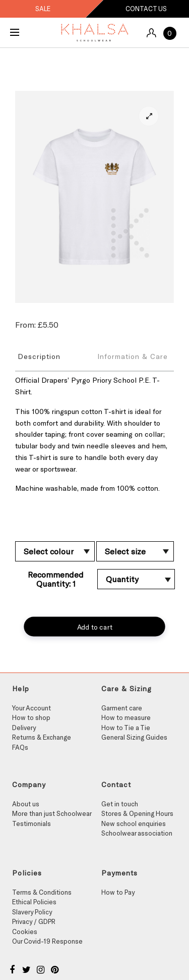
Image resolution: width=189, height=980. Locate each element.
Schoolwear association (137, 833)
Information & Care (133, 356)
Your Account (31, 708)
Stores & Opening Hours (137, 813)
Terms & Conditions (42, 892)
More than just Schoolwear (52, 813)
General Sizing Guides (134, 737)
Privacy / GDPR (34, 921)
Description (39, 356)
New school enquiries (134, 823)
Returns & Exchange (42, 737)
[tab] (55, 356)
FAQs (20, 747)
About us (26, 804)
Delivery (24, 728)
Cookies (25, 932)
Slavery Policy (32, 912)
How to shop (31, 717)
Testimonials (31, 823)
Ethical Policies (34, 902)
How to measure (126, 717)
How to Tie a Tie (126, 728)
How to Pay (118, 892)
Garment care (122, 708)
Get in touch (120, 804)
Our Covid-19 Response (47, 941)
